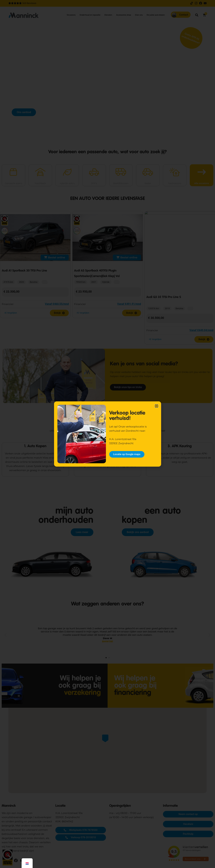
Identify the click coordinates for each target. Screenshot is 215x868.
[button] (157, 406)
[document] (107, 434)
